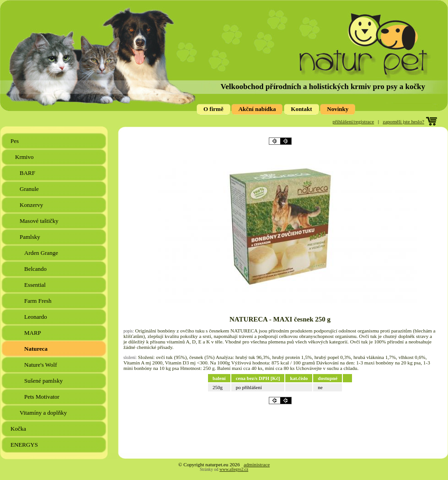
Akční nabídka (257, 109)
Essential (36, 285)
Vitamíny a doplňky (44, 413)
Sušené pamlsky (44, 381)
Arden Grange (42, 253)
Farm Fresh (39, 301)
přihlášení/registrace (354, 121)
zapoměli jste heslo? (403, 121)
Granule (30, 189)
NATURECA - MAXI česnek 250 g (280, 319)
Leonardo (36, 317)
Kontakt (301, 109)
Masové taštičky (40, 221)
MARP (33, 333)
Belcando (36, 269)
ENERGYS (25, 445)
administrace (257, 464)
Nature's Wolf (41, 365)
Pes (15, 141)
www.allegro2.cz (234, 469)
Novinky (338, 109)
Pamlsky (31, 237)
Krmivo (25, 157)
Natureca (37, 349)
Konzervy (32, 205)
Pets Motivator (43, 397)
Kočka (19, 429)
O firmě (213, 109)
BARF (28, 173)
